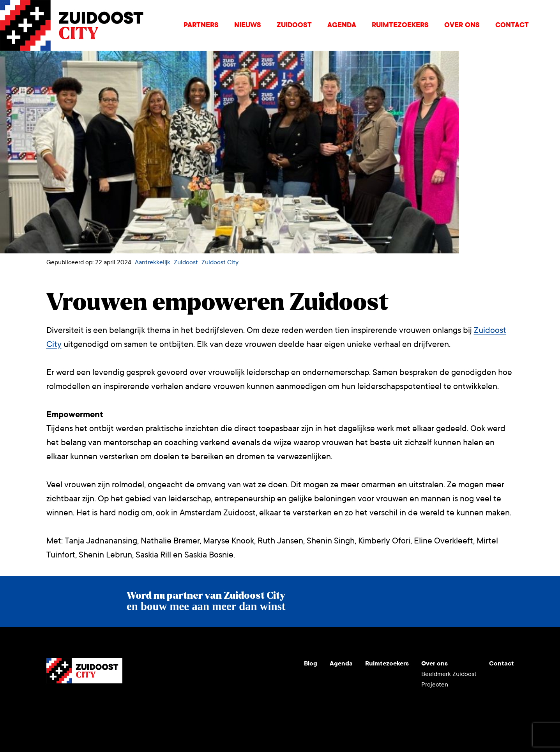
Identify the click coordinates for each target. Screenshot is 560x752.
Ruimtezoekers (400, 25)
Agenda (342, 25)
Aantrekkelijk (153, 262)
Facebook (109, 702)
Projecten (435, 684)
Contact (512, 25)
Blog (311, 663)
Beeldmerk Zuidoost (449, 674)
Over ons (462, 25)
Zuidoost (294, 25)
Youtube (53, 702)
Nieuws (248, 25)
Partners (201, 25)
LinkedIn (90, 702)
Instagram (71, 702)
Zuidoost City (220, 262)
